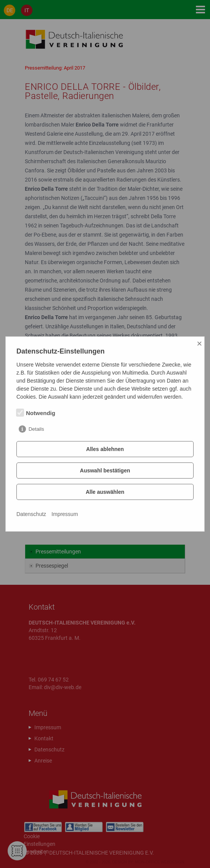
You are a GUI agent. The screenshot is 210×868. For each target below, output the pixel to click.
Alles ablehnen (105, 449)
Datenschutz (31, 514)
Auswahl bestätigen (105, 471)
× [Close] (199, 343)
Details (36, 429)
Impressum (65, 514)
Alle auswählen (105, 492)
